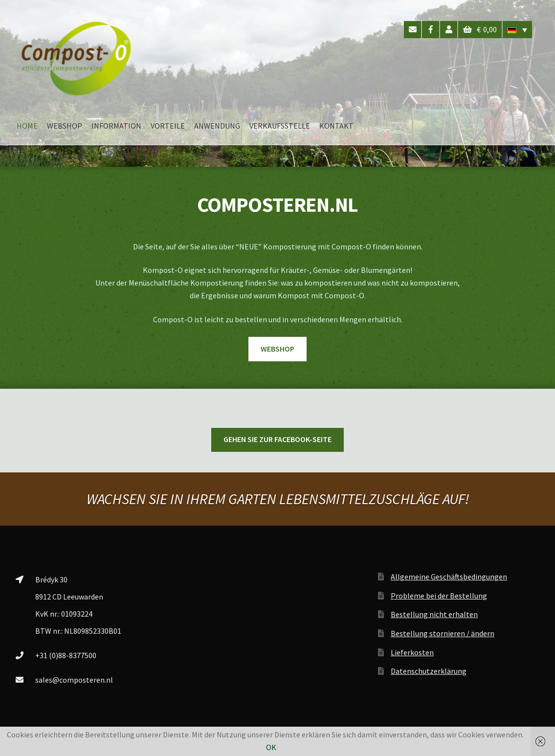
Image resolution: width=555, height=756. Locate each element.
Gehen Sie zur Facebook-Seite (277, 439)
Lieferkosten (412, 652)
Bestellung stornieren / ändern (443, 633)
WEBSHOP (65, 126)
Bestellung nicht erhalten (434, 614)
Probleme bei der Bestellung (439, 596)
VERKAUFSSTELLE (280, 126)
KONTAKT (336, 126)
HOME (27, 126)
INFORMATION (116, 126)
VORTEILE (168, 126)
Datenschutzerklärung (429, 671)
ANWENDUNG (217, 126)
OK (271, 747)
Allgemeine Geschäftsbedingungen (449, 577)
